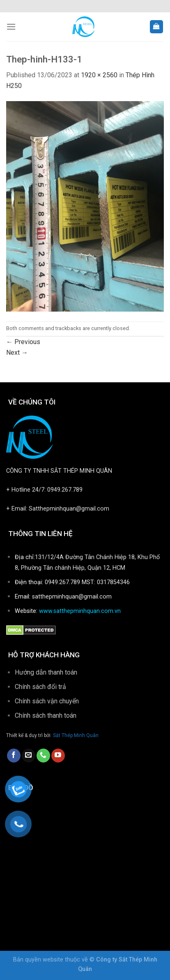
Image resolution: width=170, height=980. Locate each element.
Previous (23, 342)
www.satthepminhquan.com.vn (80, 611)
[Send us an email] (29, 756)
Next (17, 352)
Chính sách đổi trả (40, 687)
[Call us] (43, 756)
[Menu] (11, 27)
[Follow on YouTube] (58, 756)
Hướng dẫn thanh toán (46, 672)
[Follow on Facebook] (14, 756)
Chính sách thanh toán (46, 715)
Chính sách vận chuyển (47, 701)
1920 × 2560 (99, 75)
